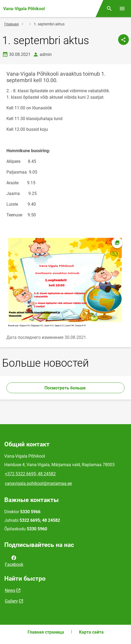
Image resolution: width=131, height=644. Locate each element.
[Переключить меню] (122, 9)
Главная (12, 24)
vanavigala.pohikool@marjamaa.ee (38, 483)
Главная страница (46, 632)
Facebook (14, 561)
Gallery (11, 601)
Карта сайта (91, 632)
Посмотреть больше (66, 388)
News (10, 590)
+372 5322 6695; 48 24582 (30, 474)
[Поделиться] (123, 40)
